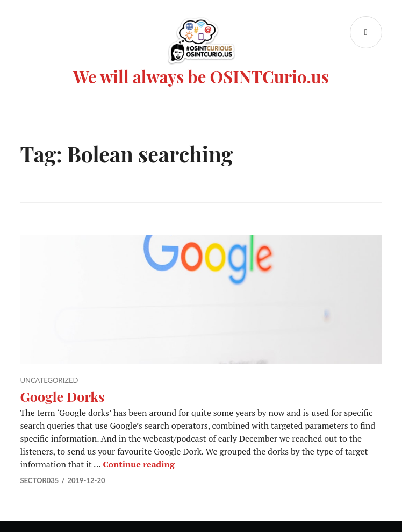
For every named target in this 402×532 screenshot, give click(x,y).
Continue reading (138, 464)
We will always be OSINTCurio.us (201, 76)
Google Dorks (62, 396)
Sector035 (39, 480)
